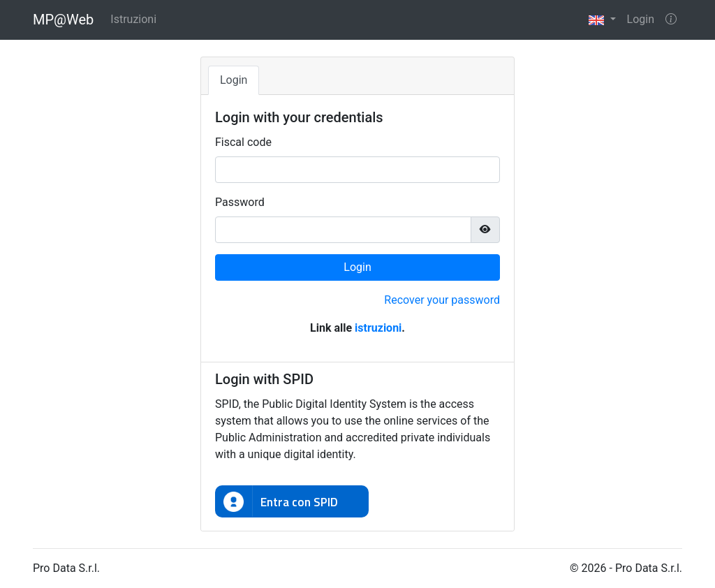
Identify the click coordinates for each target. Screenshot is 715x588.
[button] (602, 20)
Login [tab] (234, 80)
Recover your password (442, 300)
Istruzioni (133, 19)
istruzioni (378, 328)
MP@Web (63, 20)
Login (641, 19)
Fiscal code (243, 142)
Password (240, 202)
